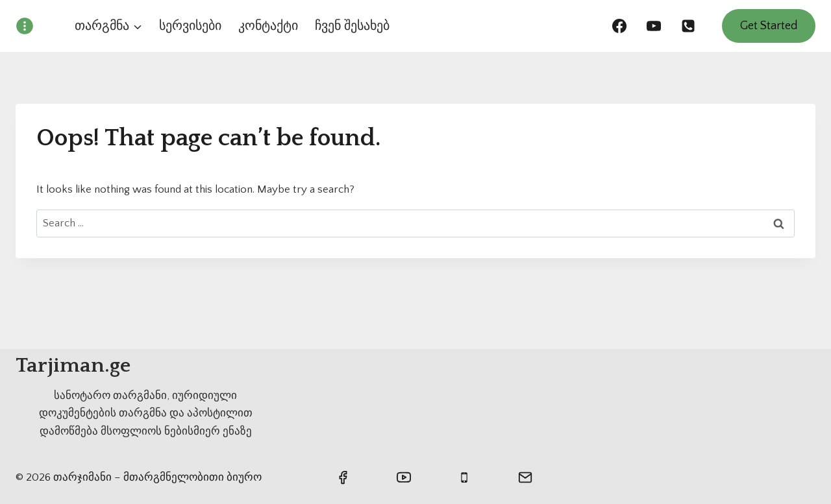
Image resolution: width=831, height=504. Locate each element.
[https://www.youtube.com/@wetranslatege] (654, 26)
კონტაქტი (268, 26)
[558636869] (688, 26)
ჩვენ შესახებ (352, 26)
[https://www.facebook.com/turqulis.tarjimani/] (619, 26)
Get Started (769, 26)
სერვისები (190, 26)
